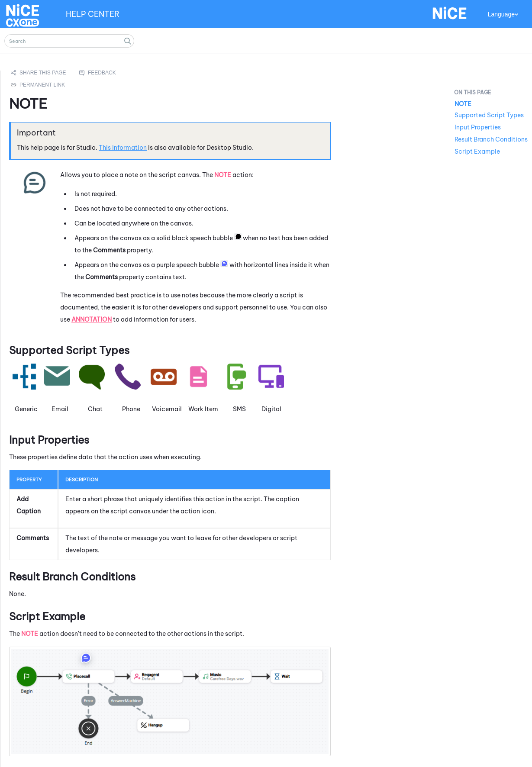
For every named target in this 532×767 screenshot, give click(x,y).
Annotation (92, 319)
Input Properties (478, 127)
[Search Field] (69, 41)
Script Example (477, 151)
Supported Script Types (489, 115)
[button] (128, 41)
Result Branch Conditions (491, 139)
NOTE (463, 104)
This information (123, 148)
